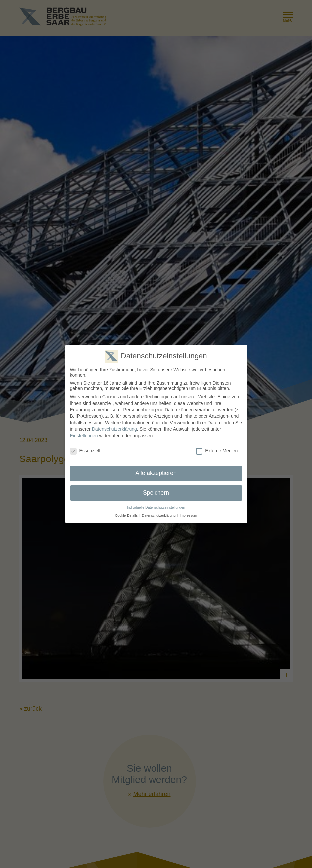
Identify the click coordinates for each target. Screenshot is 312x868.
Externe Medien (217, 449)
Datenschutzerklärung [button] (159, 514)
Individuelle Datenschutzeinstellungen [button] (156, 506)
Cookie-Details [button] (126, 514)
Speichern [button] (156, 491)
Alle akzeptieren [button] (156, 471)
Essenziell (85, 449)
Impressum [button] (188, 514)
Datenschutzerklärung (114, 427)
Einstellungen (84, 434)
